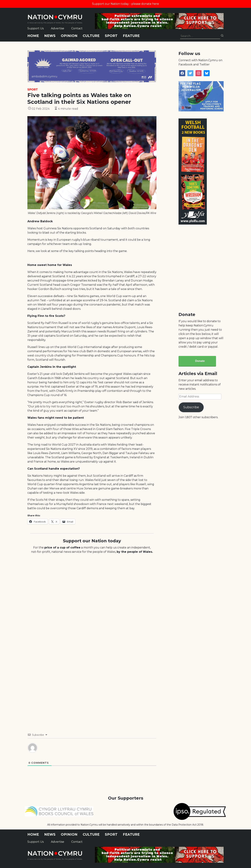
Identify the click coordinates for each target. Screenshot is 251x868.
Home (33, 36)
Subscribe (191, 407)
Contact (77, 28)
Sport (111, 36)
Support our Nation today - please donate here (125, 4)
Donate (200, 361)
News (50, 36)
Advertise (58, 28)
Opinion (69, 36)
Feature (131, 36)
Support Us (36, 28)
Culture (91, 36)
